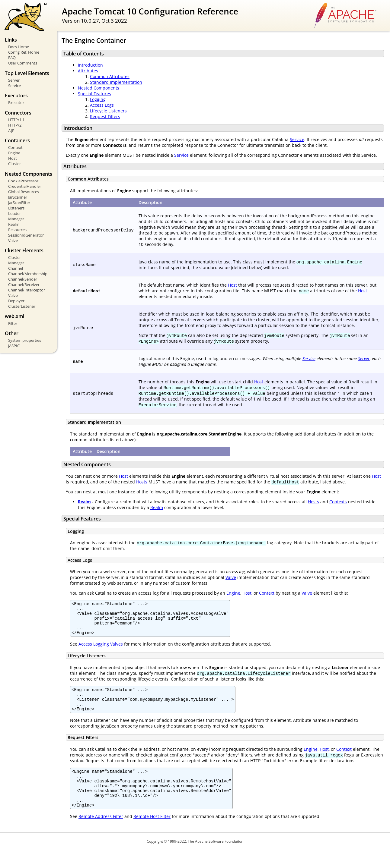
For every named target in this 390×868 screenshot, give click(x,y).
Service (14, 86)
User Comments (23, 63)
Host (13, 158)
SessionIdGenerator (26, 235)
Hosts (142, 482)
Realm (14, 224)
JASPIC (14, 346)
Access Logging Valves (101, 650)
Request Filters (105, 116)
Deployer (16, 301)
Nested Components (99, 88)
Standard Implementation (116, 82)
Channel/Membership (28, 274)
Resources (17, 230)
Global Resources (24, 192)
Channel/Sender (23, 279)
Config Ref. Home (24, 52)
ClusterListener (22, 306)
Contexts (338, 502)
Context (15, 147)
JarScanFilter (19, 203)
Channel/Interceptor (27, 290)
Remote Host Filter (152, 834)
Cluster (14, 164)
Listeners (16, 208)
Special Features (94, 94)
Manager (16, 219)
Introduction (90, 65)
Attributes (88, 71)
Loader (14, 213)
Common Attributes (110, 76)
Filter (13, 323)
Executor (16, 102)
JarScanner (18, 197)
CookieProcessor (23, 181)
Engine (14, 153)
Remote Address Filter (101, 834)
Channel (16, 268)
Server (14, 80)
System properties (25, 340)
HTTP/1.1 (16, 120)
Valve (13, 241)
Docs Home (19, 47)
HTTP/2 (15, 125)
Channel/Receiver (24, 285)
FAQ (12, 58)
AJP (11, 131)
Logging (98, 99)
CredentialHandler (25, 186)
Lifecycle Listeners (108, 111)
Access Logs (102, 105)
